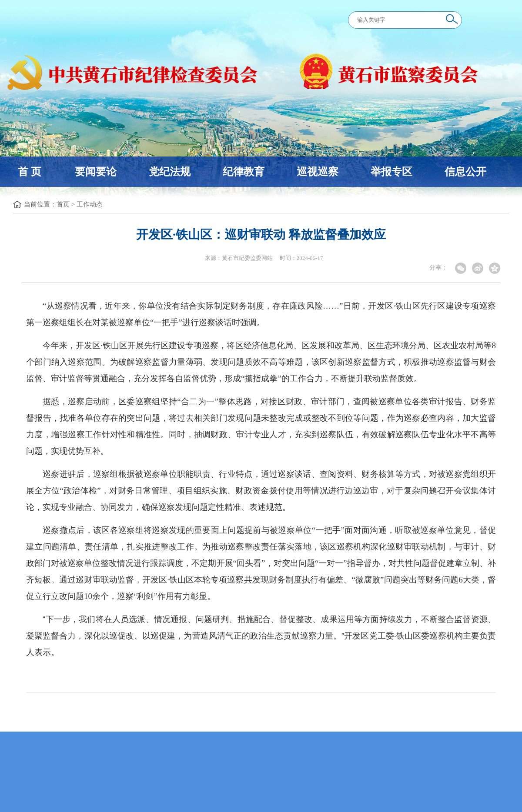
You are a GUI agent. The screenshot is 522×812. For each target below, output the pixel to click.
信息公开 (465, 172)
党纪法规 (170, 172)
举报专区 (391, 172)
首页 (63, 204)
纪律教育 (244, 172)
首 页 (30, 172)
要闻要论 (96, 172)
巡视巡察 (318, 172)
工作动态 (90, 204)
